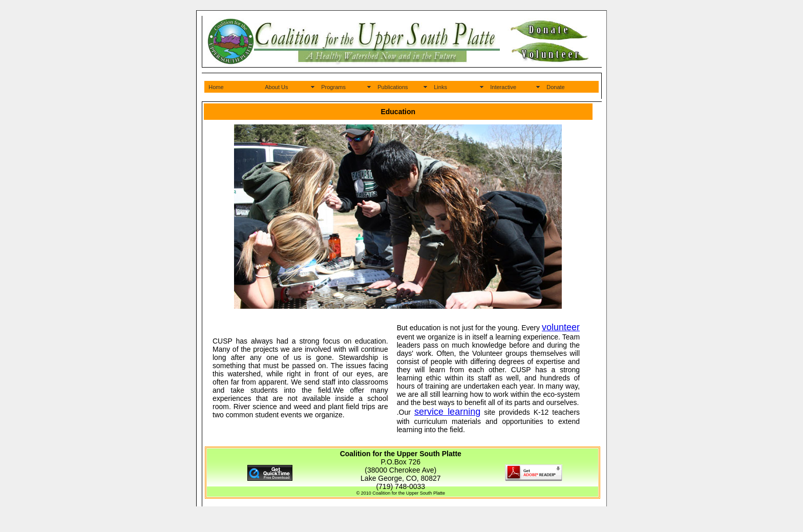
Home (216, 87)
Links (440, 87)
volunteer (561, 327)
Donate (555, 87)
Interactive (503, 87)
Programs (333, 87)
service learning (447, 412)
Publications (393, 87)
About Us (276, 87)
